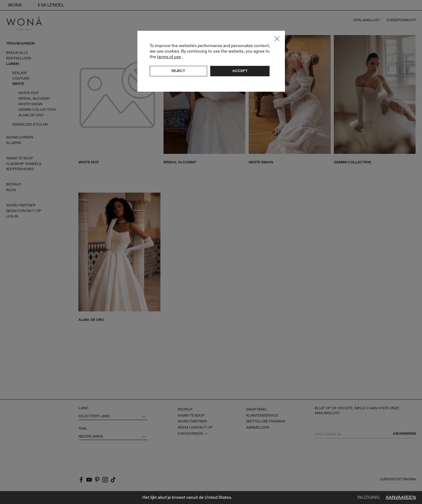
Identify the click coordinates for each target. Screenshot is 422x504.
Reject (178, 71)
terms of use (169, 57)
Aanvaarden (401, 498)
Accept (240, 71)
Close (277, 39)
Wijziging (369, 498)
